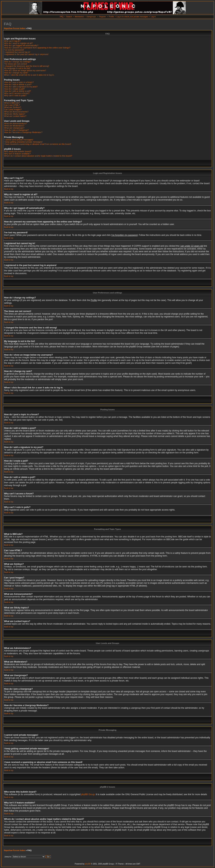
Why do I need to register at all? (18, 43)
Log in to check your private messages (132, 17)
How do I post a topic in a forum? (19, 82)
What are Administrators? (15, 123)
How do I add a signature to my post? (21, 87)
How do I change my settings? (18, 62)
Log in (153, 17)
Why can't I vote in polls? (15, 95)
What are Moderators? (14, 126)
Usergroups (91, 17)
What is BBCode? (12, 103)
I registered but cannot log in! (17, 52)
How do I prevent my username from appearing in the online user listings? (37, 48)
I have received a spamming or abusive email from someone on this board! (38, 144)
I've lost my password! (14, 50)
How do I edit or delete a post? (18, 84)
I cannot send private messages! (19, 140)
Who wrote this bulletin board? (18, 151)
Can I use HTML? (12, 105)
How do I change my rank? (16, 73)
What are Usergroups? (14, 128)
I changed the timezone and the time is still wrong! (27, 66)
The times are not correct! (16, 64)
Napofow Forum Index (15, 28)
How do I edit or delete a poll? (17, 91)
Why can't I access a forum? (17, 93)
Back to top (9, 189)
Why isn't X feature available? (17, 154)
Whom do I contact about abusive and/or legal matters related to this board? (38, 156)
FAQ (62, 17)
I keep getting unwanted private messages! (23, 142)
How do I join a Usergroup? (16, 130)
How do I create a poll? (14, 89)
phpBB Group (88, 794)
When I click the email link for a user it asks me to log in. (29, 75)
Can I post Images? (13, 109)
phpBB (88, 864)
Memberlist (79, 17)
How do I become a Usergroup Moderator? (23, 132)
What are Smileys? (13, 107)
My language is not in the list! (17, 68)
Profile (111, 17)
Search (69, 17)
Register (102, 17)
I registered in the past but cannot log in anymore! (26, 54)
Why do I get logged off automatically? (21, 45)
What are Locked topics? (15, 116)
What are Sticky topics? (15, 114)
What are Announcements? (16, 112)
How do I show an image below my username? (25, 70)
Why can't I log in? (12, 41)
